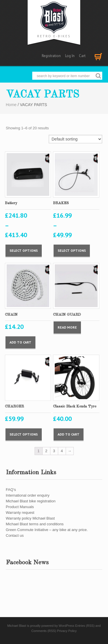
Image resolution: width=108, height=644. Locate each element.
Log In (70, 56)
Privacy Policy (67, 631)
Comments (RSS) (44, 631)
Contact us (15, 535)
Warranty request (20, 513)
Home (11, 105)
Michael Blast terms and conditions (35, 524)
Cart (82, 56)
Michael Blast (17, 626)
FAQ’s (11, 490)
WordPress (67, 626)
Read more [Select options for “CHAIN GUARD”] (67, 327)
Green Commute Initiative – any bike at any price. (47, 530)
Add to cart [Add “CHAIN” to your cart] (20, 342)
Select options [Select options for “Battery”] (24, 250)
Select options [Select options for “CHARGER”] (24, 434)
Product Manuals (20, 507)
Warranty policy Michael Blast (30, 518)
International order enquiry (28, 495)
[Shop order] (75, 139)
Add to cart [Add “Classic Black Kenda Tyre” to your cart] (69, 434)
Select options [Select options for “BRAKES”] (72, 250)
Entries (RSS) (85, 626)
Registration (51, 56)
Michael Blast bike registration (31, 501)
